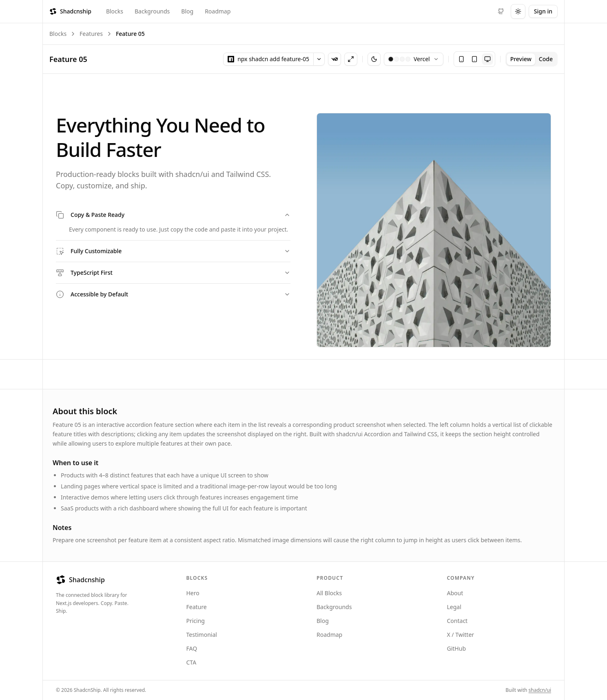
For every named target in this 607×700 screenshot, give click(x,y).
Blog (187, 11)
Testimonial (202, 635)
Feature (197, 607)
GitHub (457, 648)
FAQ (192, 648)
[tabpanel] (303, 216)
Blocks (115, 11)
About (455, 593)
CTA (192, 662)
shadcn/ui (540, 690)
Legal (454, 607)
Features (91, 34)
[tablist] (532, 59)
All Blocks (329, 593)
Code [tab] (546, 59)
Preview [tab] (521, 59)
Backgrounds (152, 11)
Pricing (196, 621)
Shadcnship (70, 11)
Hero (193, 593)
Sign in (543, 11)
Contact (457, 621)
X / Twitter (461, 635)
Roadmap (218, 11)
